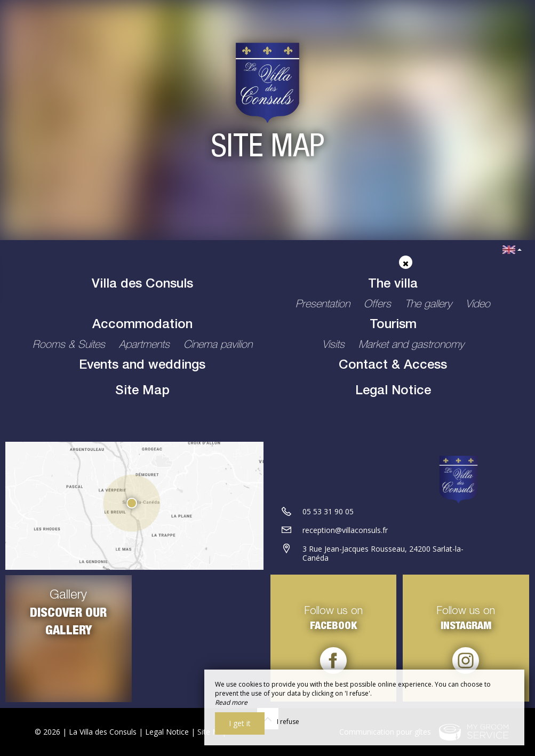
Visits (335, 346)
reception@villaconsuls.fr (345, 531)
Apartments (146, 346)
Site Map (142, 392)
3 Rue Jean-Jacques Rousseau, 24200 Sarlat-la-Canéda (383, 554)
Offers (379, 305)
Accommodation (142, 325)
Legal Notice (393, 392)
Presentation (324, 305)
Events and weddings (142, 366)
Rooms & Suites (70, 346)
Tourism (393, 325)
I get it (240, 723)
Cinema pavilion (218, 346)
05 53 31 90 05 (328, 512)
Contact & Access (393, 366)
